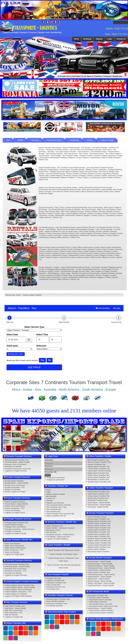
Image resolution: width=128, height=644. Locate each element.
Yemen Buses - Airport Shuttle (99, 505)
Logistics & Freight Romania (16, 471)
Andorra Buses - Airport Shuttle (100, 577)
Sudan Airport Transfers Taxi (98, 475)
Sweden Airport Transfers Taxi (99, 528)
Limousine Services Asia (56, 587)
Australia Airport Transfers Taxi (58, 599)
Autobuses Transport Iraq (97, 500)
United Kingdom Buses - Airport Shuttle (20, 587)
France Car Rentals (12, 510)
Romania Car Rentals (13, 467)
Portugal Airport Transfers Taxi (17, 523)
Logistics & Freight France (15, 513)
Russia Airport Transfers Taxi (99, 519)
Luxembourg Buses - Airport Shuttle (101, 575)
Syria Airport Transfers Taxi (98, 498)
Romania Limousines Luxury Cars (18, 469)
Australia (50, 389)
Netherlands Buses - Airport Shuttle (101, 568)
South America (92, 389)
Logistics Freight (107, 140)
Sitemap (49, 501)
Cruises (90, 140)
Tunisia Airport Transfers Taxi (99, 469)
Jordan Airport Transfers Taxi (99, 496)
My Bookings (51, 496)
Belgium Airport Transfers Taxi (99, 541)
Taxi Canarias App (53, 511)
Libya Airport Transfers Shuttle (99, 471)
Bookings (87, 39)
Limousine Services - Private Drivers (60, 534)
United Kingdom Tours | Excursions (18, 590)
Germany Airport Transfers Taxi (17, 564)
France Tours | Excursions (15, 506)
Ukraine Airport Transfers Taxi (99, 523)
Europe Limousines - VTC (15, 487)
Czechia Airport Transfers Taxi (99, 545)
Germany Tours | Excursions (16, 569)
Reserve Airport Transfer (56, 494)
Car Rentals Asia (53, 589)
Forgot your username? (56, 478)
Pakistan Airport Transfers (99, 598)
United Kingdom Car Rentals (16, 594)
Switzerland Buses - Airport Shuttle (101, 566)
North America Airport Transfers (101, 610)
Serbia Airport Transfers (97, 549)
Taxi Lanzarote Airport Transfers (59, 505)
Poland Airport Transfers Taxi (99, 536)
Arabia (27, 389)
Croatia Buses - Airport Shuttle (99, 561)
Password (49, 466)
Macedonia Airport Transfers (98, 551)
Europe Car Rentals (13, 490)
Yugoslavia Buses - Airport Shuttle (101, 585)
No (50, 360)
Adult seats (12, 346)
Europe (111, 389)
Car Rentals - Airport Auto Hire (58, 537)
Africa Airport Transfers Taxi (98, 460)
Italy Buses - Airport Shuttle (15, 608)
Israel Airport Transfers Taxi (98, 494)
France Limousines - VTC (15, 508)
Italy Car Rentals (11, 615)
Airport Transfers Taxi (54, 526)
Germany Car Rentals (13, 573)
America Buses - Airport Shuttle (100, 608)
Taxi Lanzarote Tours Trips (56, 507)
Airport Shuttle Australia (55, 601)
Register (99, 39)
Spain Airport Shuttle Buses (15, 548)
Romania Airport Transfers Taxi (17, 460)
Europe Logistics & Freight (15, 492)
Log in (48, 475)
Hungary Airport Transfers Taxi (99, 543)
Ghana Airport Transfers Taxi (99, 477)
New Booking (103, 308)
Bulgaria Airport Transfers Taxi (99, 521)
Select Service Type (34, 327)
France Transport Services (15, 502)
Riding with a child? (16, 354)
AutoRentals (74, 140)
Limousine (35, 140)
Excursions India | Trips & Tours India (103, 606)
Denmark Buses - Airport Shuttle (100, 564)
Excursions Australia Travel (57, 604)
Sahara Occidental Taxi (96, 464)
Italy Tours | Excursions (14, 610)
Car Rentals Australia (54, 606)
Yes (42, 360)
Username (49, 460)
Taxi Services (51, 532)
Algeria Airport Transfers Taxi (99, 467)
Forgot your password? (56, 480)
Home (77, 39)
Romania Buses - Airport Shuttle (17, 462)
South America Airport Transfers (101, 613)
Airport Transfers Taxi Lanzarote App (60, 514)
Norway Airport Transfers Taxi (99, 526)
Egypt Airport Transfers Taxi (98, 473)
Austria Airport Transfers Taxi (99, 530)
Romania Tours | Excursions (16, 464)
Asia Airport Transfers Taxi (98, 595)
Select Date (12, 335)
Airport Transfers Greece (97, 517)
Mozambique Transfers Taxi (98, 479)
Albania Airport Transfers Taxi (99, 547)
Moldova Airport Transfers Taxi (99, 538)
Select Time (42, 335)
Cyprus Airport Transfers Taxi (99, 572)
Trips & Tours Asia (53, 585)
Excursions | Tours (54, 140)
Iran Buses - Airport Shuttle (98, 507)
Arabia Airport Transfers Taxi (98, 492)
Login (110, 39)
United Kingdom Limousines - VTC (18, 592)
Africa (16, 389)
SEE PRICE (34, 367)
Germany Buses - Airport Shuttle (17, 567)
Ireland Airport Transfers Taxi (99, 534)
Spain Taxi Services (12, 544)
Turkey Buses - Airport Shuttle (99, 570)
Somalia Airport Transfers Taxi (99, 482)
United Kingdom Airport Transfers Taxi (19, 585)
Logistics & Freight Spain (15, 554)
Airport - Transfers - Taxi (22, 308)
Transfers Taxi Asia (54, 578)
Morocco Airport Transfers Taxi (99, 462)
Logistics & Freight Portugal (16, 533)
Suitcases (41, 346)
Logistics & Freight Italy (14, 617)
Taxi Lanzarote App (54, 509)
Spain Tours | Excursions (14, 546)
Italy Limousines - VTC (14, 613)
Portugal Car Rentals (13, 531)
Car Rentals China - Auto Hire (101, 604)
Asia (38, 389)
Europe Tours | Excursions (15, 485)
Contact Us (121, 39)
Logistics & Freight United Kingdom (18, 596)
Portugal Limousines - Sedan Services (20, 529)
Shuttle (20, 140)
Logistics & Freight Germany (16, 575)
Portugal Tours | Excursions (15, 527)
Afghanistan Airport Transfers (100, 600)
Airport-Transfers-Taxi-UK (56, 516)
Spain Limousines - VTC (14, 550)
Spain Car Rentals (12, 552)
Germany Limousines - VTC (16, 571)
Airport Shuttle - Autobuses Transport (60, 528)
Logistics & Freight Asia (55, 580)
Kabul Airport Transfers (98, 602)
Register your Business (55, 503)
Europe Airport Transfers (14, 481)
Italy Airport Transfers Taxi (15, 606)
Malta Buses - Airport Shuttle (99, 579)
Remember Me (51, 472)
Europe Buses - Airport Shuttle (17, 483)
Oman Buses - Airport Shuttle (99, 503)
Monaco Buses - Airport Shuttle (100, 581)
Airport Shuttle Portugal (14, 525)
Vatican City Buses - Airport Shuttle (101, 583)
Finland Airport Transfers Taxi (99, 532)
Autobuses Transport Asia (56, 583)
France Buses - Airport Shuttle (16, 504)
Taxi (8, 140)
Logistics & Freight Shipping (57, 539)
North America (69, 389)
